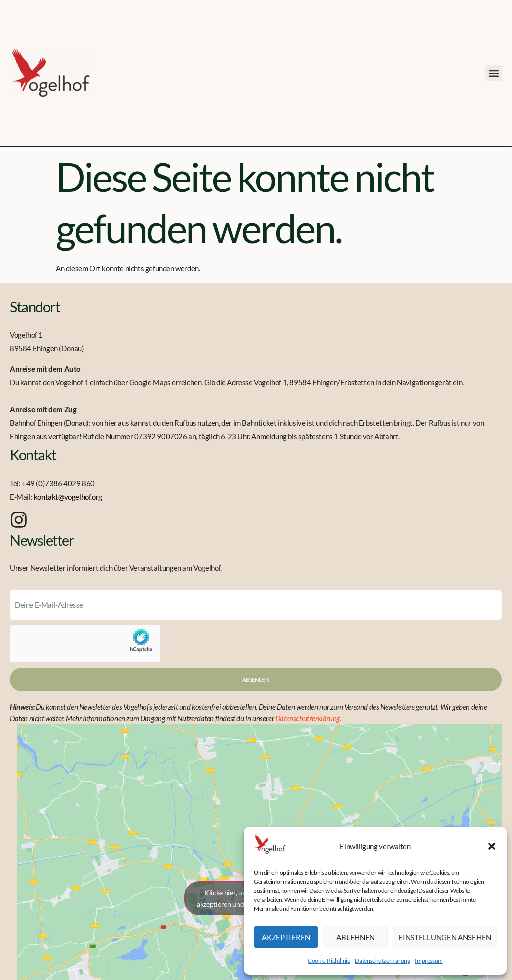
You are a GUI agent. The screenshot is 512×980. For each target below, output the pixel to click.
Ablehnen (356, 937)
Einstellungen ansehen (445, 937)
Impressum (429, 961)
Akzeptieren (286, 937)
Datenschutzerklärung (382, 961)
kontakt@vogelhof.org (68, 497)
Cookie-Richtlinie (329, 961)
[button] (492, 846)
